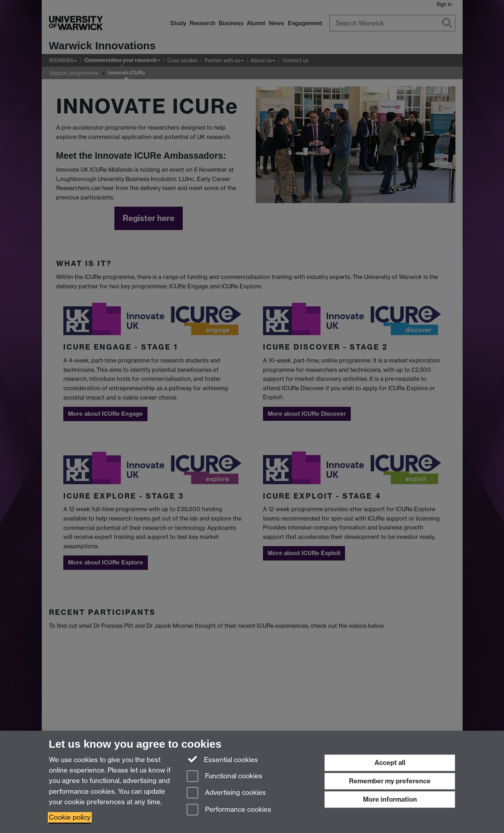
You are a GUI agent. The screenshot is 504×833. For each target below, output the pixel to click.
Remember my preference (390, 781)
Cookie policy (70, 817)
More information (390, 799)
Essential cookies (223, 759)
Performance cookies (229, 810)
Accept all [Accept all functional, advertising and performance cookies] (390, 763)
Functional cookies (224, 777)
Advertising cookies (226, 793)
